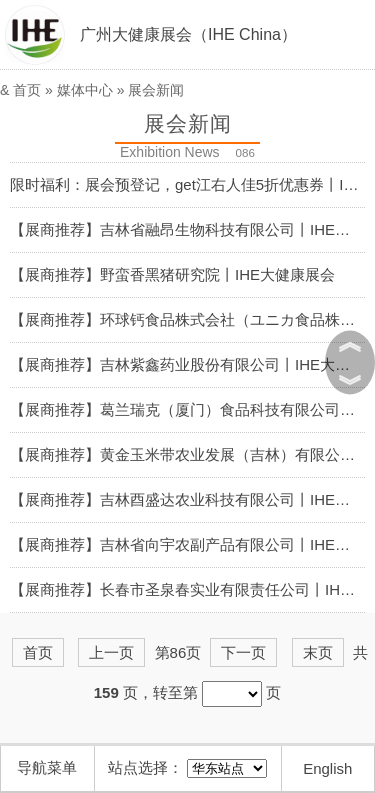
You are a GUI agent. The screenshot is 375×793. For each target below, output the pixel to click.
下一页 (243, 652)
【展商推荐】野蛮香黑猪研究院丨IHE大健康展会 (172, 274)
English (327, 768)
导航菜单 (47, 767)
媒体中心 (85, 90)
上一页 (111, 652)
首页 (27, 90)
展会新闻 (156, 90)
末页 (318, 652)
